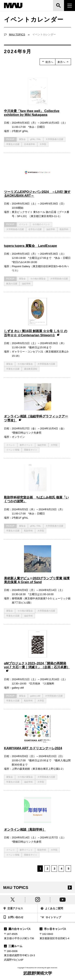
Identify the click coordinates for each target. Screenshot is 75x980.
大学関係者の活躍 (54, 139)
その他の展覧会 (38, 279)
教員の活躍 (12, 284)
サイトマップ (51, 918)
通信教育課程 (31, 369)
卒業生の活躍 (13, 144)
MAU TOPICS (17, 34)
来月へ (63, 62)
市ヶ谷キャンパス (53, 929)
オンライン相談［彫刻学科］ (25, 830)
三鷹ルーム (13, 946)
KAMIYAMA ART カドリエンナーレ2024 (33, 748)
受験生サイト (31, 450)
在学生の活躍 (35, 229)
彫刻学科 (64, 229)
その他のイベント (41, 224)
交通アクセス (13, 909)
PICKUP (10, 139)
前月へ (47, 62)
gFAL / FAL (36, 139)
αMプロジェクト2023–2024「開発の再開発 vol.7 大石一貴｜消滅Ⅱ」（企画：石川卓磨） (37, 667)
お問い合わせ (13, 917)
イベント (23, 224)
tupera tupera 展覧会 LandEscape (30, 246)
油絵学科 (51, 229)
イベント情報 (13, 450)
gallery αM (35, 696)
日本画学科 (29, 144)
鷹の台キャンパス (17, 929)
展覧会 (22, 139)
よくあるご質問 (52, 909)
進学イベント (26, 445)
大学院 (43, 144)
